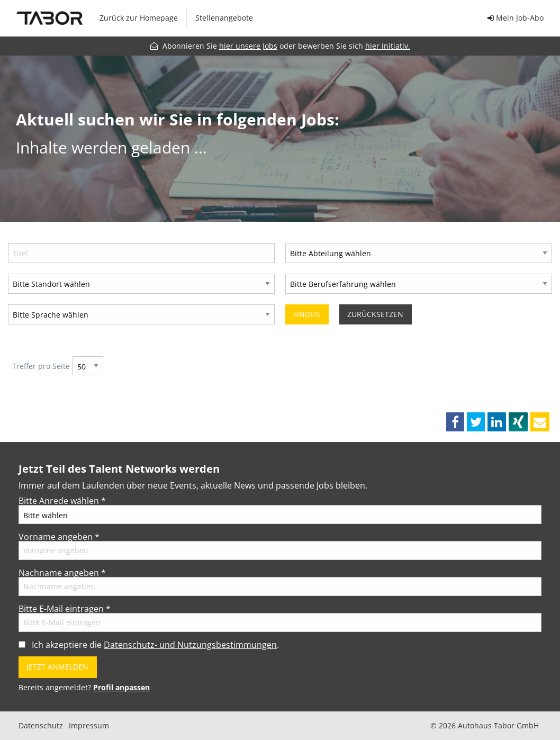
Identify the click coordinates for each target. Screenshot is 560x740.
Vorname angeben (59, 537)
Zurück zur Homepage (139, 18)
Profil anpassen (121, 687)
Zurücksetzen (375, 314)
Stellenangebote (224, 18)
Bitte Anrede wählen (62, 501)
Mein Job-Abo (516, 18)
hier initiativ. (388, 46)
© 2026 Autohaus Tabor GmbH (485, 726)
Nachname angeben (62, 573)
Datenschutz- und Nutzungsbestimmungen (190, 645)
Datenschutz (41, 726)
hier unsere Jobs (248, 46)
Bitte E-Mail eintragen (65, 609)
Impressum (89, 726)
